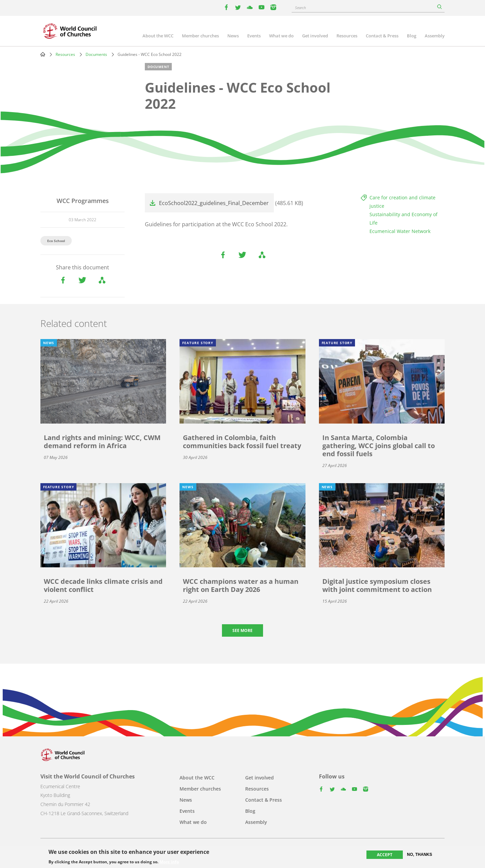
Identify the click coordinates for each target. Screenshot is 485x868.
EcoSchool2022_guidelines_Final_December (214, 203)
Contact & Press (382, 36)
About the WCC (158, 36)
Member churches (200, 36)
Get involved (315, 36)
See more (243, 630)
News (233, 36)
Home (43, 54)
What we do (281, 36)
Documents (96, 54)
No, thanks (419, 855)
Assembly (435, 36)
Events (254, 36)
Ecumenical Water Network (400, 231)
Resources (347, 36)
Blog (412, 36)
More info (169, 862)
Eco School (56, 241)
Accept (385, 855)
